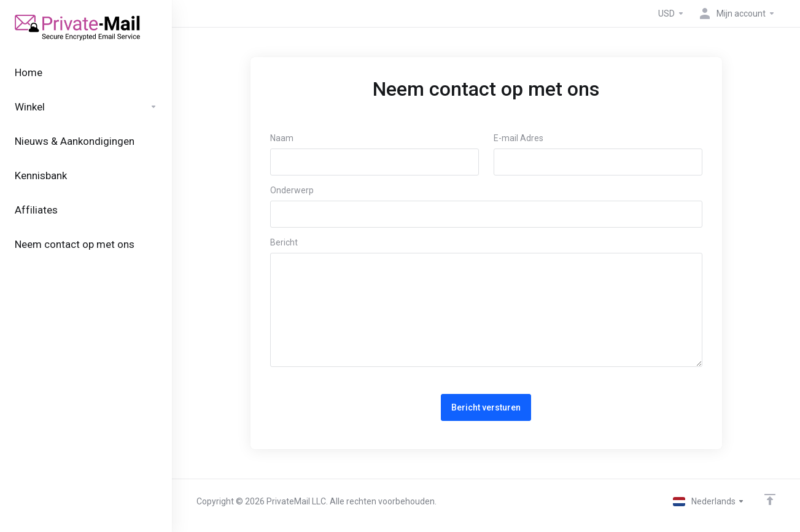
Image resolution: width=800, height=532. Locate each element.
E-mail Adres (518, 138)
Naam (282, 138)
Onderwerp (292, 190)
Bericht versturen (486, 407)
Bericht (284, 242)
